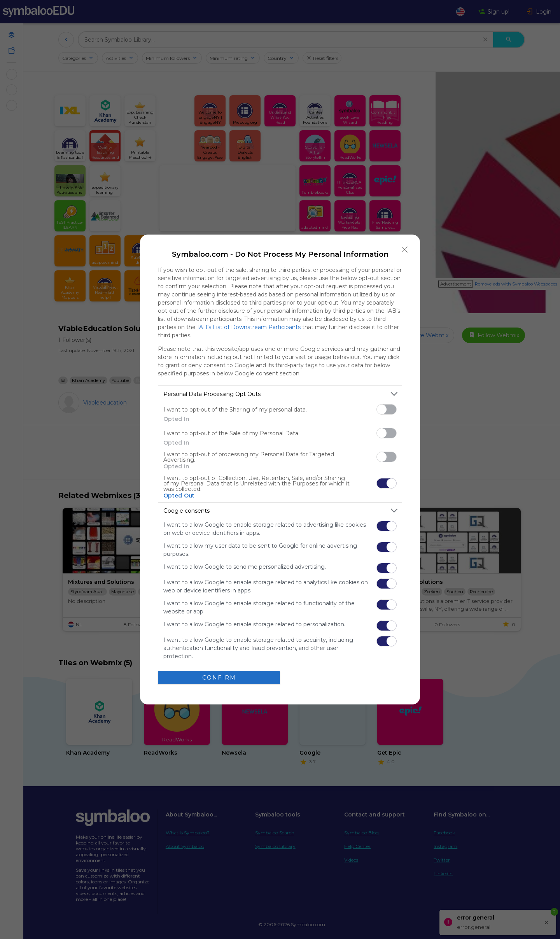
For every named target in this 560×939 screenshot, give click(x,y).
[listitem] (280, 394)
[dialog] (280, 470)
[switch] (387, 409)
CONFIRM (219, 678)
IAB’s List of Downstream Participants (249, 327)
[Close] (405, 250)
